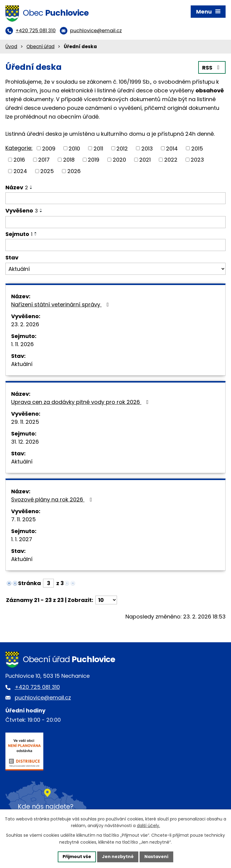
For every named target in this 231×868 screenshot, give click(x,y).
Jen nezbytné (118, 857)
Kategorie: (19, 148)
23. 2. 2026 (25, 324)
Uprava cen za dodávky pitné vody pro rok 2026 (81, 402)
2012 (122, 148)
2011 (98, 148)
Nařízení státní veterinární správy (61, 304)
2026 (74, 171)
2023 (197, 160)
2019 (94, 160)
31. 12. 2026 (25, 442)
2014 (172, 148)
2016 (19, 160)
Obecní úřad (40, 46)
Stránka (29, 583)
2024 (20, 171)
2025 (47, 171)
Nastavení (156, 857)
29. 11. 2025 (25, 422)
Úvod (11, 46)
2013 (147, 148)
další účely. (148, 826)
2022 (171, 160)
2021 (145, 160)
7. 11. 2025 (23, 519)
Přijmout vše (77, 857)
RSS (212, 68)
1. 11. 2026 (22, 344)
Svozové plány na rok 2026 (53, 499)
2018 (69, 160)
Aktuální (22, 364)
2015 (197, 148)
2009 (49, 148)
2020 (119, 160)
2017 (44, 160)
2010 (74, 148)
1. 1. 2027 (22, 539)
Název (17, 187)
